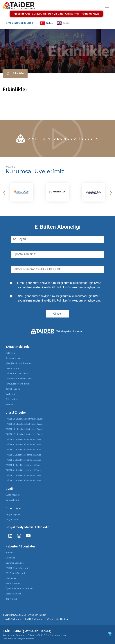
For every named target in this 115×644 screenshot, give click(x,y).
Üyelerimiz (11, 394)
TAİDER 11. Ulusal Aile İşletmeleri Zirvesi (24, 429)
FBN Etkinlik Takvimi (15, 573)
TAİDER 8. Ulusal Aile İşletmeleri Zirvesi (24, 444)
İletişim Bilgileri (13, 514)
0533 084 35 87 (9, 639)
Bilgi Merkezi (11, 599)
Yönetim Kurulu (13, 368)
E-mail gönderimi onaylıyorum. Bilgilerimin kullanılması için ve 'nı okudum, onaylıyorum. (59, 285)
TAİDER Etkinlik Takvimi (17, 568)
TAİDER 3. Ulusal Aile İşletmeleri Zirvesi (24, 470)
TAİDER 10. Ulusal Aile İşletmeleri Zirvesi (24, 434)
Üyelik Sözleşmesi (13, 619)
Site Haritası (62, 619)
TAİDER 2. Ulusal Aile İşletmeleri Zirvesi (24, 475)
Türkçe (46, 23)
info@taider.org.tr (26, 639)
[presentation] (4, 192)
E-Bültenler (11, 578)
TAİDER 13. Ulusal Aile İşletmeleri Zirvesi (24, 419)
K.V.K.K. (49, 619)
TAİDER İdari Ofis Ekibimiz (18, 373)
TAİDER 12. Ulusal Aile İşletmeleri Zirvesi (24, 424)
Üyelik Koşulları (13, 495)
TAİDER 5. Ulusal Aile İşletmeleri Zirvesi (24, 460)
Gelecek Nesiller (13, 399)
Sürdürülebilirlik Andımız (17, 384)
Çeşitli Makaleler (13, 594)
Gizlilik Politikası (58, 287)
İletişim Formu (12, 519)
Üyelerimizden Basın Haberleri (20, 588)
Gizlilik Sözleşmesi (34, 619)
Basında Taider (13, 583)
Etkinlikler (18, 73)
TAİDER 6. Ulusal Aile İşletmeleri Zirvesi (24, 455)
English (64, 23)
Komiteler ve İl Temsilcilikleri (19, 379)
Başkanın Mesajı (13, 358)
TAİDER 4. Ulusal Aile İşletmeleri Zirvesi (24, 465)
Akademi (10, 404)
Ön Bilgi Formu (12, 500)
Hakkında (10, 353)
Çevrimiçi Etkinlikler (15, 563)
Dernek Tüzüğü (13, 389)
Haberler (10, 553)
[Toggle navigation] (107, 7)
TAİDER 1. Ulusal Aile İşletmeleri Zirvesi (24, 480)
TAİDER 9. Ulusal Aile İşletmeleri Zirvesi (24, 439)
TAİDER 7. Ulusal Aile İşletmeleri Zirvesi (24, 450)
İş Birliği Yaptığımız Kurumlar (19, 363)
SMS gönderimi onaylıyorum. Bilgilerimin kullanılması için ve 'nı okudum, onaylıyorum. (59, 298)
